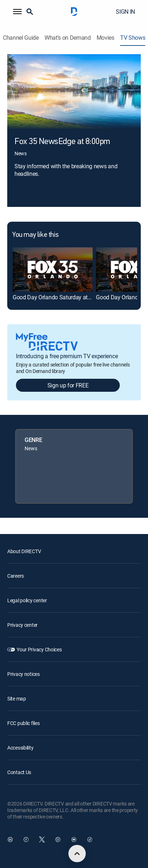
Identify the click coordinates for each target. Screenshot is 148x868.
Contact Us (19, 772)
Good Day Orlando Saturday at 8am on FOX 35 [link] (70, 297)
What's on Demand (68, 38)
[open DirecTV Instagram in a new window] (58, 839)
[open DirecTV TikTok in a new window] (90, 839)
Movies (105, 38)
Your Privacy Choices (39, 649)
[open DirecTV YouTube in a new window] (74, 839)
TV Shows (133, 38)
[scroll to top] (77, 854)
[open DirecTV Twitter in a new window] (42, 839)
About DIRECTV (24, 551)
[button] (17, 12)
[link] (53, 270)
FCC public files (24, 723)
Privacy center (22, 625)
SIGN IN (125, 12)
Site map (17, 698)
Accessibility (20, 748)
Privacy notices (24, 674)
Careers (16, 576)
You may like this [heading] (35, 235)
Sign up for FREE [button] (68, 385)
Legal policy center (27, 600)
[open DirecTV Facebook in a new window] (26, 839)
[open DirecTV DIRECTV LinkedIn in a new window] (10, 839)
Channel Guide (21, 38)
